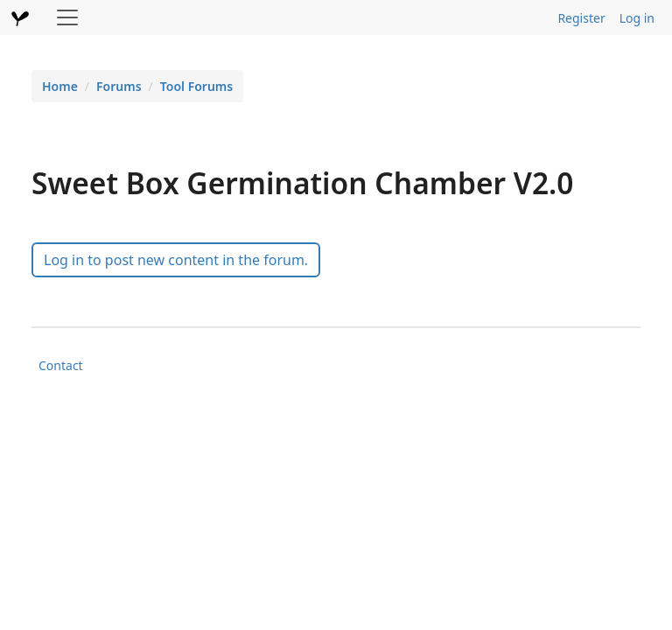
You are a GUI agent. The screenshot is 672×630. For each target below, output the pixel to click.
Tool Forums (196, 86)
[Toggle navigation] (67, 17)
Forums (119, 86)
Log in (637, 18)
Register (581, 18)
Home (60, 86)
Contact (61, 365)
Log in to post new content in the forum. (176, 260)
